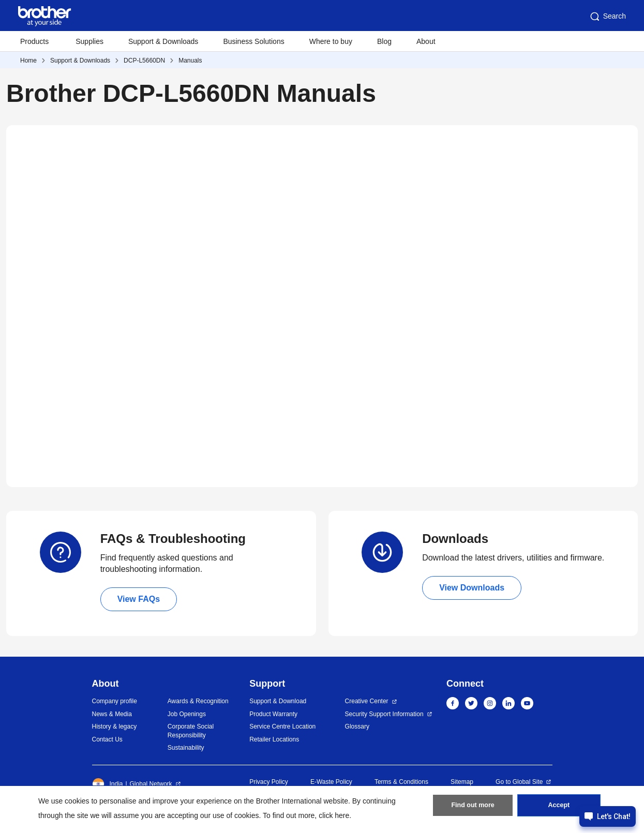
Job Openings (187, 714)
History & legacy (115, 726)
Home (28, 60)
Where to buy (331, 41)
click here (334, 815)
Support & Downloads (163, 41)
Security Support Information (384, 714)
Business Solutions (253, 41)
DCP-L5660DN (144, 60)
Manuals (190, 60)
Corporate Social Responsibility (191, 731)
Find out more (473, 808)
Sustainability (186, 748)
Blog (384, 41)
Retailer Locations (274, 739)
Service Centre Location (282, 726)
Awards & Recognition (198, 701)
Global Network (151, 784)
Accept (559, 808)
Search (607, 17)
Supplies (89, 41)
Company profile (115, 701)
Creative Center (367, 701)
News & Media (112, 714)
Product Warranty (273, 714)
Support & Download (278, 701)
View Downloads (472, 588)
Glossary (357, 726)
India (108, 784)
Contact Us (107, 739)
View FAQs (139, 599)
